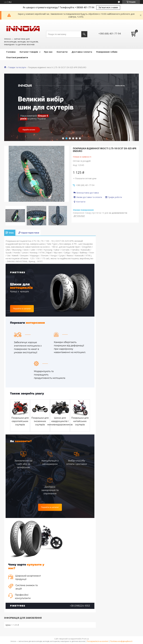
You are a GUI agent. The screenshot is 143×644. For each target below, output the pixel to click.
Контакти (62, 52)
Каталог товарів (29, 52)
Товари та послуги (17, 67)
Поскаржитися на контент (98, 641)
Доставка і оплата (82, 52)
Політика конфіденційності (121, 641)
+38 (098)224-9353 (80, 606)
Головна (11, 52)
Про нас (48, 52)
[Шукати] (84, 34)
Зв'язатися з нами (108, 7)
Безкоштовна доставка (88, 193)
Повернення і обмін (107, 52)
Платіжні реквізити (17, 57)
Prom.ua (85, 639)
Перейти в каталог (22, 309)
